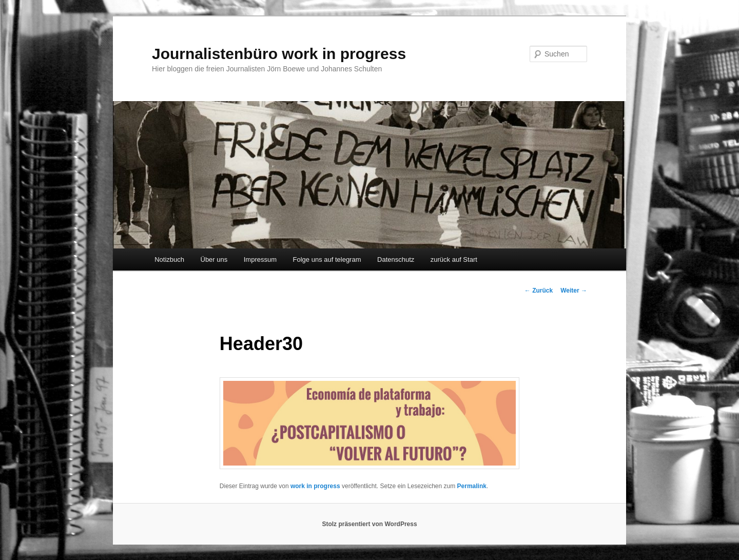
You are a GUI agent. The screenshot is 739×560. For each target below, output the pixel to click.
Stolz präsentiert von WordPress (369, 524)
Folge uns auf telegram (327, 259)
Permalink (472, 486)
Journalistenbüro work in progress (279, 54)
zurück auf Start (454, 259)
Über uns (214, 259)
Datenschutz (396, 259)
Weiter (574, 291)
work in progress (315, 486)
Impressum (260, 259)
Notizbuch (169, 259)
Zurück (539, 291)
